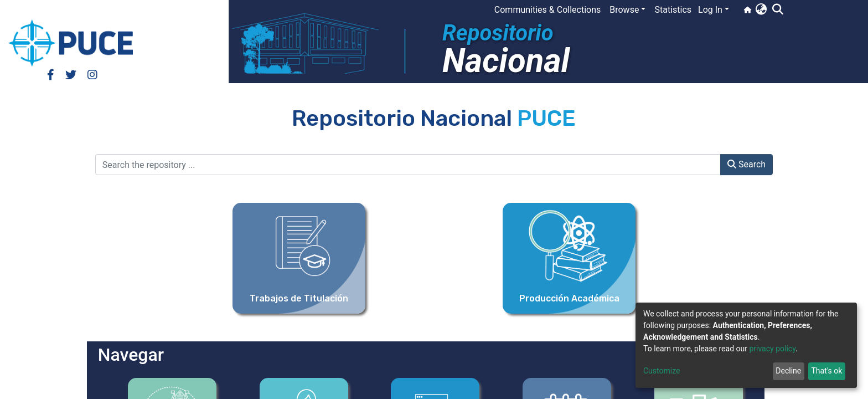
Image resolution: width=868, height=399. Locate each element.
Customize (662, 371)
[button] (761, 10)
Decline (788, 371)
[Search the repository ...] (408, 165)
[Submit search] (777, 10)
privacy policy (772, 349)
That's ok (826, 371)
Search (746, 164)
